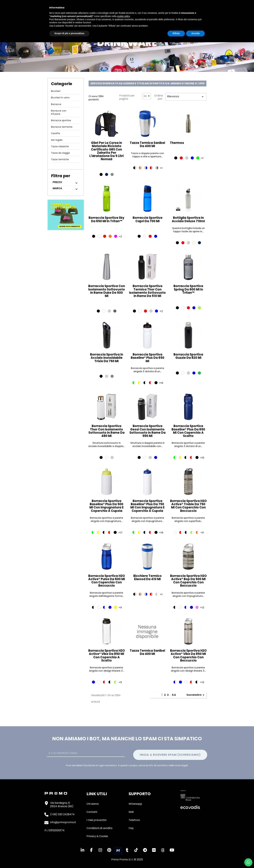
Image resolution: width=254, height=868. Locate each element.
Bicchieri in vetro (60, 98)
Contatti (92, 812)
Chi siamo (93, 804)
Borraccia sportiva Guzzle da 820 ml (188, 356)
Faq (131, 828)
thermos (177, 143)
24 (145, 96)
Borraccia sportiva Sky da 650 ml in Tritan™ (107, 219)
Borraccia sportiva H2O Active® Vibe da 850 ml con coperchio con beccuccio (188, 656)
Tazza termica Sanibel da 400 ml (147, 144)
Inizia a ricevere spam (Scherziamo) (170, 755)
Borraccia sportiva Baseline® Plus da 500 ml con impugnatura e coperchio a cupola (107, 506)
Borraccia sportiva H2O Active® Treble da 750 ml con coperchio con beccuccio (188, 506)
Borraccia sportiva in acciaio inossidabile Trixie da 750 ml (107, 358)
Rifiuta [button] (176, 33)
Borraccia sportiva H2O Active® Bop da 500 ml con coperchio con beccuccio (188, 581)
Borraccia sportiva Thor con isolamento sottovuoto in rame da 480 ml (107, 431)
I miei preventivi (96, 820)
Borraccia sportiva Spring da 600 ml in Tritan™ (188, 289)
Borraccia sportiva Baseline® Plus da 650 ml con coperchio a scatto (188, 431)
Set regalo (57, 140)
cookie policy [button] (124, 16)
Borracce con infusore (59, 112)
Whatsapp (135, 804)
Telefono (134, 820)
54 (174, 695)
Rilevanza (186, 97)
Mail (131, 812)
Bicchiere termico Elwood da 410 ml (147, 577)
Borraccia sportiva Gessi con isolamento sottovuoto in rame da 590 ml (147, 431)
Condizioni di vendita (99, 828)
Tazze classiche (60, 146)
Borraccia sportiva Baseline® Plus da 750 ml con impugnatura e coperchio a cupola (147, 506)
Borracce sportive (61, 120)
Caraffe (55, 133)
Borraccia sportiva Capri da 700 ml (147, 219)
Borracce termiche (62, 127)
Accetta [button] (195, 33)
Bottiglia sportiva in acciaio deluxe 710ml (188, 219)
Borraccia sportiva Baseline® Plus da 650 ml (147, 358)
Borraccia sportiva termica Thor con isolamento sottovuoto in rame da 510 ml (147, 291)
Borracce (56, 104)
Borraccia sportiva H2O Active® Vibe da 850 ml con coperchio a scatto (107, 656)
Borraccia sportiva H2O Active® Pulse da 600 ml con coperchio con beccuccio (107, 581)
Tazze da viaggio (61, 153)
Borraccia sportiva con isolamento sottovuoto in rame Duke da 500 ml (107, 291)
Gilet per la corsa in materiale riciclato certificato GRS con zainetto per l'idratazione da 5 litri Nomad (107, 151)
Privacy (91, 836)
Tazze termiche (60, 159)
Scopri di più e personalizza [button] (69, 33)
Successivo (196, 695)
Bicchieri (56, 91)
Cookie (104, 836)
